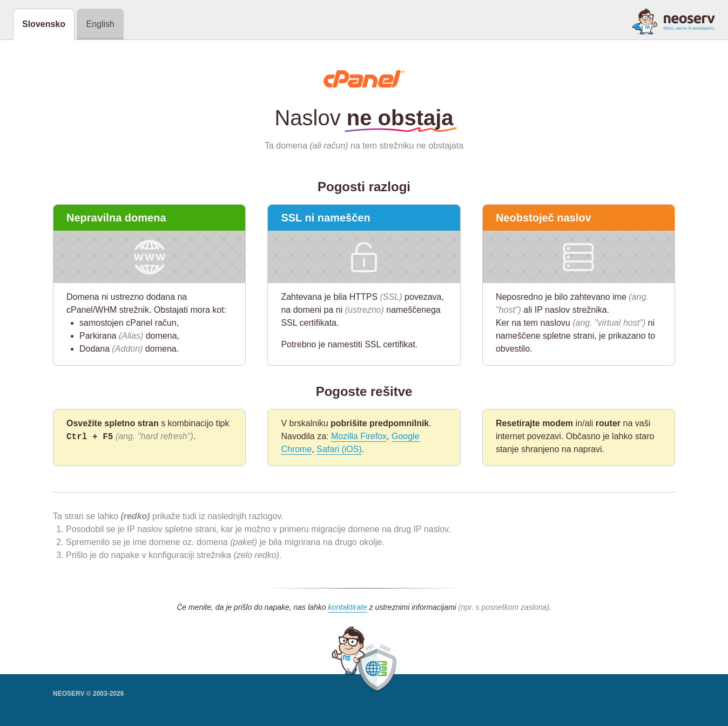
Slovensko (44, 24)
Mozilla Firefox (359, 436)
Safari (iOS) (339, 449)
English (100, 24)
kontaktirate (347, 607)
